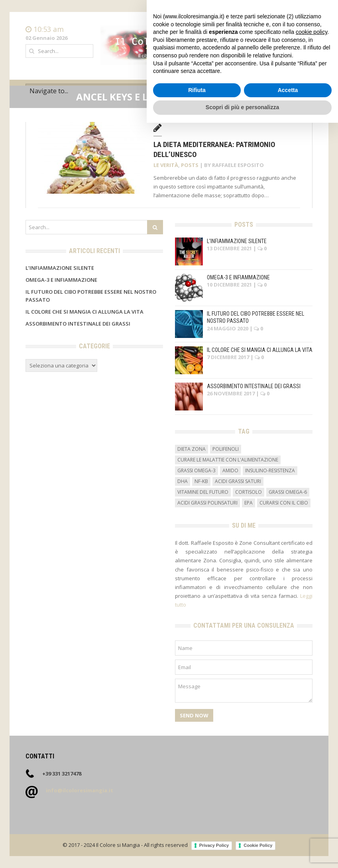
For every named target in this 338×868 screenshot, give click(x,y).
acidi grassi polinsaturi (207, 503)
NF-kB (201, 481)
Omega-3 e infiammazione (61, 280)
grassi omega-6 (288, 492)
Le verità (166, 165)
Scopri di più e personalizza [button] (242, 852)
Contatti (302, 37)
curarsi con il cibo (284, 503)
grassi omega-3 (197, 470)
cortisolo (249, 492)
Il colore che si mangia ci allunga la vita (84, 312)
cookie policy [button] (311, 777)
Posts (190, 165)
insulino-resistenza (270, 470)
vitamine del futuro (203, 492)
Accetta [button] (288, 835)
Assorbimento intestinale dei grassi (78, 324)
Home (305, 29)
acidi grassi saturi (238, 481)
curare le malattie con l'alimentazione (228, 460)
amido (230, 470)
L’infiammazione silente (60, 268)
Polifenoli (226, 449)
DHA (183, 481)
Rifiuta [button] (197, 835)
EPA (249, 503)
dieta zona (192, 449)
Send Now (194, 715)
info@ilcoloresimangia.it (80, 790)
